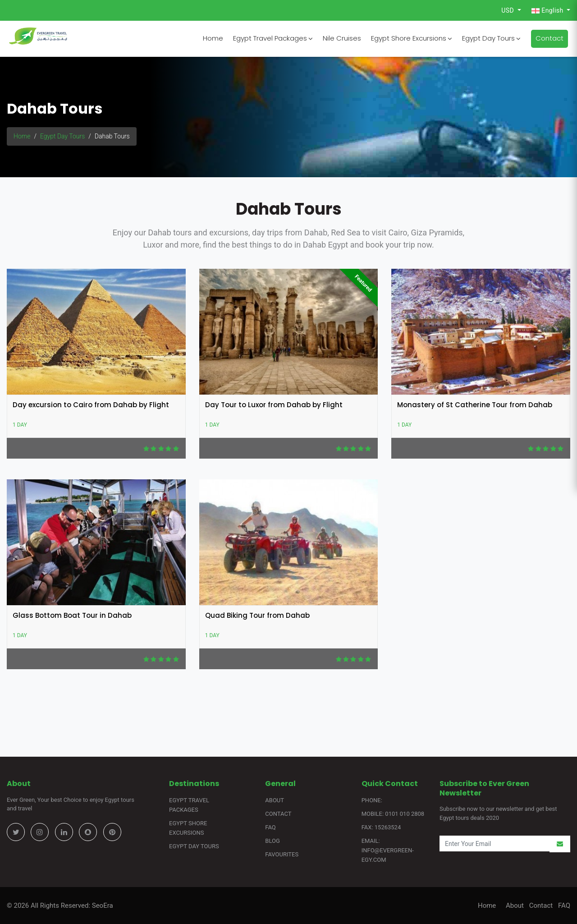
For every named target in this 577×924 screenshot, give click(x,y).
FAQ (270, 827)
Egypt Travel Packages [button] (273, 38)
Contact (550, 38)
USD (508, 10)
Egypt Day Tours (62, 136)
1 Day (20, 425)
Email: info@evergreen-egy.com (388, 850)
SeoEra (102, 906)
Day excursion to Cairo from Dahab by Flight (91, 405)
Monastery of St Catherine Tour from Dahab (475, 405)
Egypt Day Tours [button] (491, 38)
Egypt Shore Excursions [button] (412, 38)
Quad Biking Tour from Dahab (257, 615)
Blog (272, 841)
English (548, 11)
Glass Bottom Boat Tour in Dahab (72, 615)
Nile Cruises (342, 38)
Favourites (282, 854)
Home (213, 38)
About (275, 800)
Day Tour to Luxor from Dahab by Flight (274, 405)
